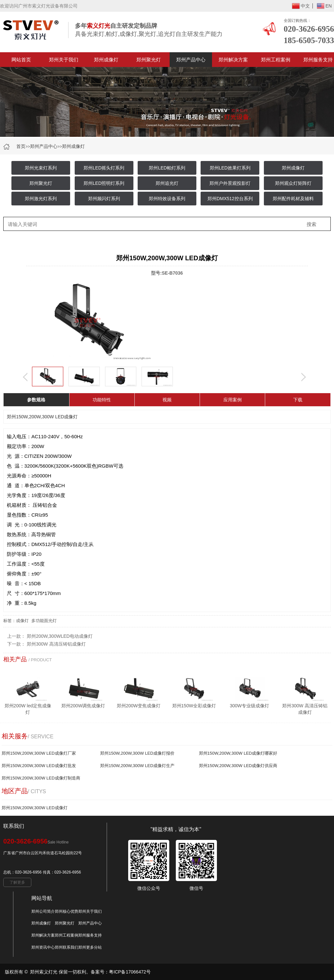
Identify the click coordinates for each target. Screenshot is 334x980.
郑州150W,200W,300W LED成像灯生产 (137, 766)
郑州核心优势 (67, 911)
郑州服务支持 (90, 935)
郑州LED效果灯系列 (230, 168)
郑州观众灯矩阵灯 (293, 183)
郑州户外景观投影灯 (230, 183)
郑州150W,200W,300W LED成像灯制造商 (41, 778)
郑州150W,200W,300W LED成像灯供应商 (238, 766)
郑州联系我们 (67, 947)
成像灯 (22, 621)
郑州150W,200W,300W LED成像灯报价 (137, 753)
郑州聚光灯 (149, 60)
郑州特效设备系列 (167, 199)
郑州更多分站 (90, 947)
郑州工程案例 (276, 60)
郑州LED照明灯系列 (104, 183)
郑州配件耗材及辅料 (293, 199)
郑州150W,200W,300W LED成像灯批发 (39, 766)
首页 (21, 146)
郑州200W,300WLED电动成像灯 (60, 636)
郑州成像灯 (106, 60)
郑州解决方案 (233, 60)
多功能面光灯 (44, 621)
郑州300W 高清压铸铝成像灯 (56, 644)
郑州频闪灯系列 (104, 199)
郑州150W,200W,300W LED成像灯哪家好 (238, 753)
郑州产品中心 (191, 60)
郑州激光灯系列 (41, 199)
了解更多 (17, 882)
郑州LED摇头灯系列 (104, 168)
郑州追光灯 (167, 183)
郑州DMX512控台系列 (230, 199)
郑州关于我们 (64, 60)
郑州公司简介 (43, 911)
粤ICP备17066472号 (130, 972)
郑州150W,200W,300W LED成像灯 (35, 808)
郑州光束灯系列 (41, 168)
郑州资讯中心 (43, 947)
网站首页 (21, 60)
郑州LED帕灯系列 (167, 168)
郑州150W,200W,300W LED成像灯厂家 (39, 753)
